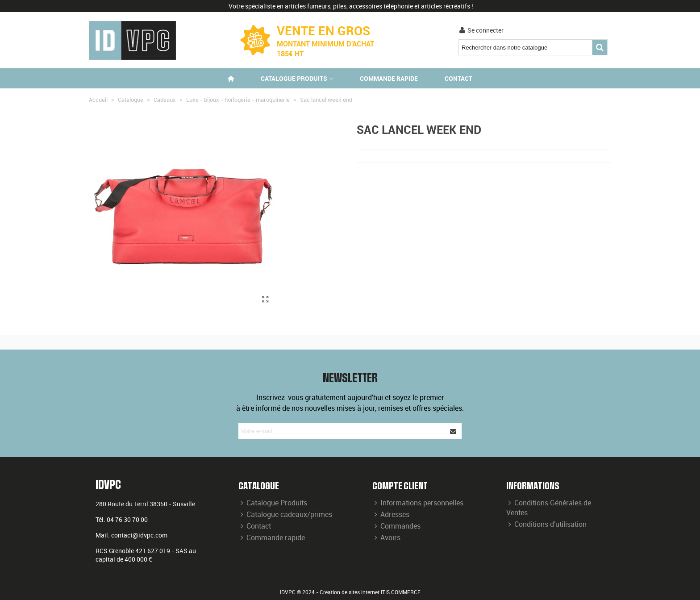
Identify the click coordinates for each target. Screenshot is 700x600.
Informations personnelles (418, 503)
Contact (458, 78)
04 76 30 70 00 (127, 519)
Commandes (396, 526)
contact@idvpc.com (139, 535)
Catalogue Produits (273, 503)
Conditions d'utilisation (546, 524)
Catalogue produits (294, 78)
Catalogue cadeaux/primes (285, 514)
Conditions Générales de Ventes (549, 508)
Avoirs (386, 537)
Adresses (391, 514)
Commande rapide (389, 78)
